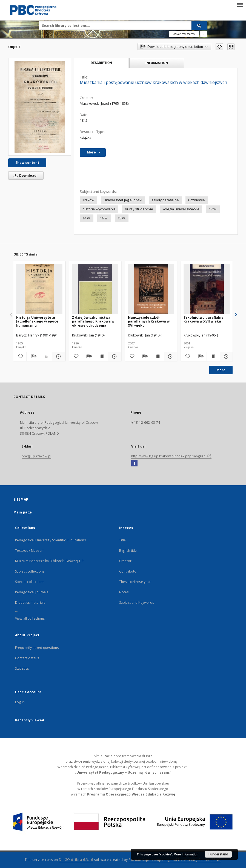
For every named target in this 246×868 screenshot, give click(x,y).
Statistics (22, 668)
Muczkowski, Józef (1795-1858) (104, 104)
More (221, 370)
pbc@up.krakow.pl (36, 456)
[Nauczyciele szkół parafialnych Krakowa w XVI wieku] (151, 289)
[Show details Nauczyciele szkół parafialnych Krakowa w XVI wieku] (170, 356)
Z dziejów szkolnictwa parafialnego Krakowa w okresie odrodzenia (93, 321)
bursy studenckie (139, 209)
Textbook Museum (30, 551)
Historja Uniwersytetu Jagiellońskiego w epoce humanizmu (37, 321)
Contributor (128, 571)
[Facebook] (134, 463)
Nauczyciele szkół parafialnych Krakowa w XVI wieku (149, 321)
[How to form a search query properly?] (204, 34)
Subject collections (30, 571)
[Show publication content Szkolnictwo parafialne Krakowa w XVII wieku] (213, 356)
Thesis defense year (135, 582)
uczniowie (197, 200)
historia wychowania (99, 209)
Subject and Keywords (137, 603)
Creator (125, 561)
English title (128, 551)
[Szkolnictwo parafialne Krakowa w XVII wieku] (207, 289)
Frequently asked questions (37, 648)
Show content (27, 163)
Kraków (88, 200)
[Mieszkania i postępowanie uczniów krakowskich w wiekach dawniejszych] (40, 107)
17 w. (213, 209)
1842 (84, 121)
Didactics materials (30, 603)
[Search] (199, 25)
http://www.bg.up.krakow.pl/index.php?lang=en (171, 456)
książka (85, 137)
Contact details (27, 658)
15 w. (122, 218)
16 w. (104, 218)
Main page (23, 512)
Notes (124, 592)
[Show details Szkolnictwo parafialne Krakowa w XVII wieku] (225, 356)
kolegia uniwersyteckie (181, 209)
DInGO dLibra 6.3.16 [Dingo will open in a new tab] (76, 860)
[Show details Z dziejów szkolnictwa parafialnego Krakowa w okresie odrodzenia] (114, 356)
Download (24, 175)
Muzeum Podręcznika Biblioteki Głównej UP (49, 561)
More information (186, 854)
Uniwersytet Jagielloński (123, 200)
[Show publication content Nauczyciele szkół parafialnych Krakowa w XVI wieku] (157, 356)
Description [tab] (101, 63)
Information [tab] (157, 63)
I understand (218, 854)
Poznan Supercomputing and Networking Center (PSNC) (175, 860)
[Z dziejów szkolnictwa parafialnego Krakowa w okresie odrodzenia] (95, 289)
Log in (20, 702)
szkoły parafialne (165, 200)
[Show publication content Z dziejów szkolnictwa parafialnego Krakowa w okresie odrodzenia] (102, 356)
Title (123, 540)
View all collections (30, 618)
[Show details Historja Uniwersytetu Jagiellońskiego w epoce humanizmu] (58, 356)
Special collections (30, 582)
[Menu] (240, 4)
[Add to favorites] (219, 47)
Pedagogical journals (32, 592)
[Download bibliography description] (33, 356)
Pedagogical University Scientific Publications (51, 540)
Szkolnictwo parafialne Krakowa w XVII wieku (204, 319)
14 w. (87, 218)
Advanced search (184, 34)
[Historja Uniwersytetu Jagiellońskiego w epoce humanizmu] (39, 289)
